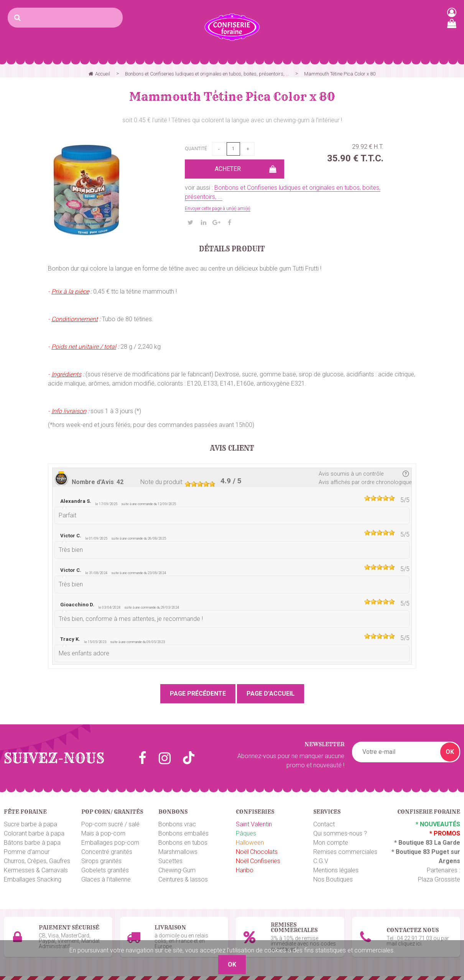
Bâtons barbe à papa (32, 843)
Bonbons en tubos (183, 843)
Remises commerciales (345, 852)
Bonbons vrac (177, 824)
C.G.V (321, 861)
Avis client (232, 448)
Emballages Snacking (33, 879)
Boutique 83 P (416, 852)
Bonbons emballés (183, 833)
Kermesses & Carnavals (36, 870)
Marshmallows (178, 852)
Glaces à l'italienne (106, 879)
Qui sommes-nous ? (340, 833)
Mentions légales (336, 870)
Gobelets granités (105, 870)
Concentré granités (107, 852)
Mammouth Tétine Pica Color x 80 (232, 97)
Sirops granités (101, 861)
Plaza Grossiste (439, 879)
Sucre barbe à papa (30, 824)
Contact (324, 824)
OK (450, 752)
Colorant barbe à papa (34, 833)
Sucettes (170, 861)
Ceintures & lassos (183, 879)
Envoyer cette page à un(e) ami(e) (218, 208)
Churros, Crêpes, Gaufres (37, 861)
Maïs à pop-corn (103, 833)
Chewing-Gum (177, 870)
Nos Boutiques (333, 879)
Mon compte (331, 843)
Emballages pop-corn (110, 843)
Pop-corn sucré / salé (110, 824)
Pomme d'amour (27, 852)
